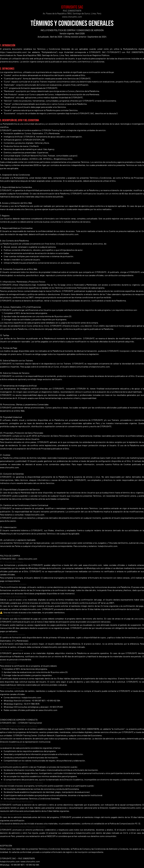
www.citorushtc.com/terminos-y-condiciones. (84, 62)
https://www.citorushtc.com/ (14, 52)
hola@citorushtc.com (69, 234)
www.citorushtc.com (72, 17)
